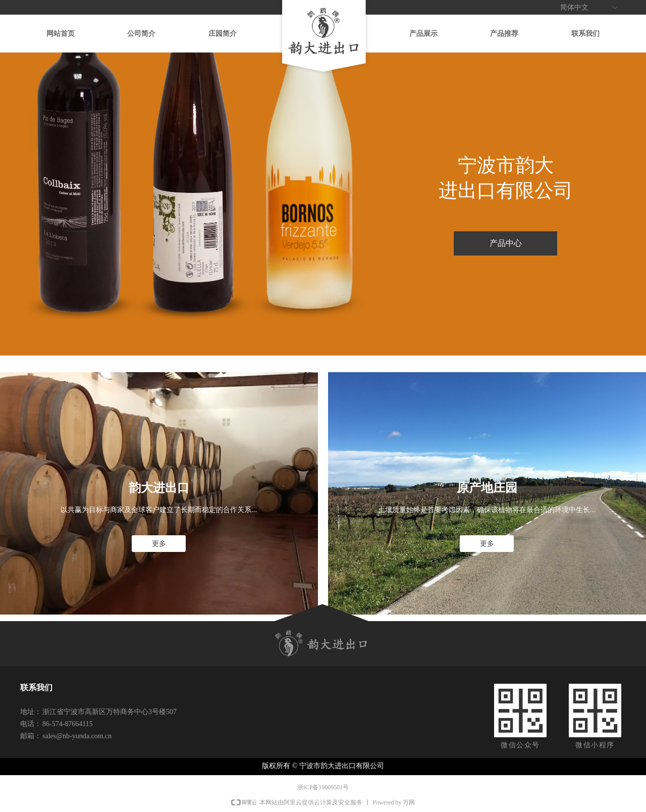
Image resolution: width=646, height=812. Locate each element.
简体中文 (574, 7)
